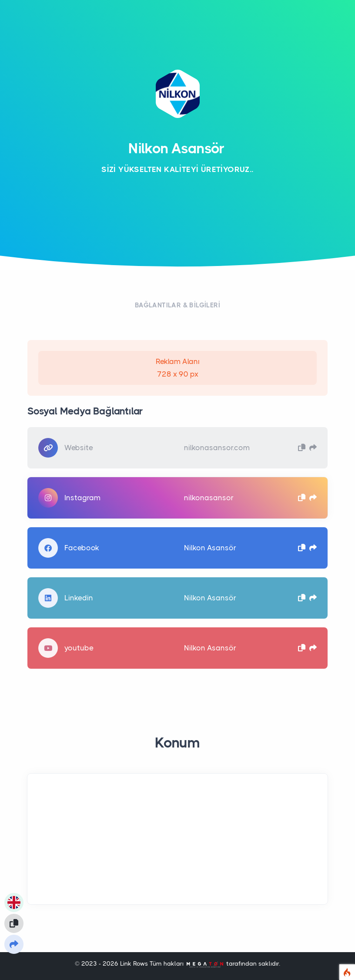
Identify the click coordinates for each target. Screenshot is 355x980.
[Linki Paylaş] (14, 944)
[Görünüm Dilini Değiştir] (14, 903)
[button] (302, 447)
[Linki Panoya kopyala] (14, 923)
